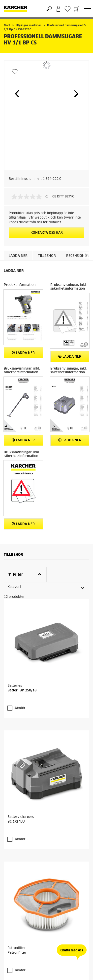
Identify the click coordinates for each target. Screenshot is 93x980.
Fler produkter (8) (26, 945)
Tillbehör (47, 256)
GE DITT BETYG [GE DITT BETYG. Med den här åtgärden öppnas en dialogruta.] (63, 197)
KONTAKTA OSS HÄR (47, 233)
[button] (17, 94)
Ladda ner (18, 256)
